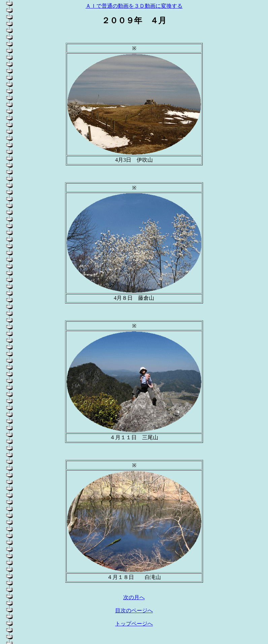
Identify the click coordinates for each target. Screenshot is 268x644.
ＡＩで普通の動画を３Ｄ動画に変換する (134, 6)
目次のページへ (134, 610)
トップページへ (134, 624)
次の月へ (134, 597)
